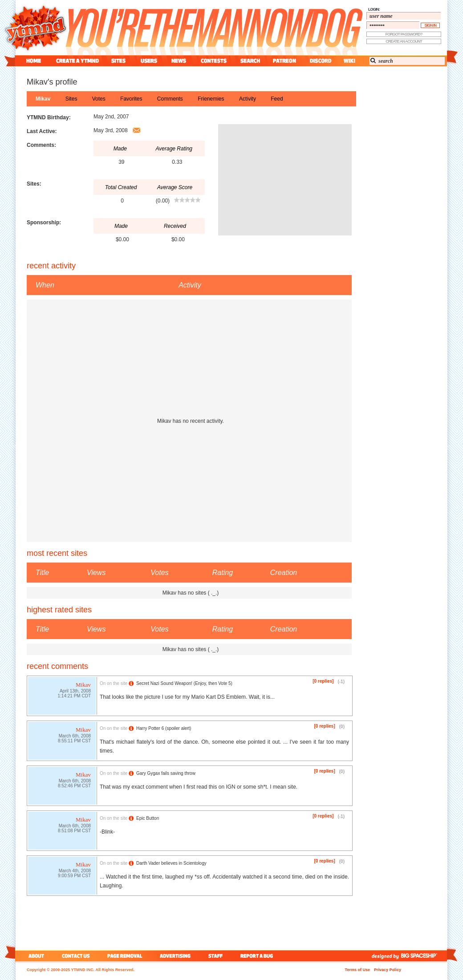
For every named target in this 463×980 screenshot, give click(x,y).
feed (277, 99)
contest (214, 61)
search (250, 61)
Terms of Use (357, 970)
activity (248, 99)
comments (170, 99)
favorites (131, 99)
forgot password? (404, 34)
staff (216, 956)
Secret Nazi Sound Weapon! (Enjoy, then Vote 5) (184, 683)
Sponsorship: (44, 223)
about (35, 956)
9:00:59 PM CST (74, 877)
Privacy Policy (388, 970)
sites (118, 61)
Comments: (41, 145)
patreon (284, 61)
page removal (124, 956)
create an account (404, 41)
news (179, 61)
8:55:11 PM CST (74, 742)
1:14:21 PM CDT (74, 697)
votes (99, 99)
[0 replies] (323, 681)
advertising (175, 956)
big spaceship (423, 956)
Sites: (34, 184)
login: (374, 9)
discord (320, 61)
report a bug (259, 956)
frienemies (211, 99)
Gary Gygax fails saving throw (166, 773)
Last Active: (42, 131)
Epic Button (148, 818)
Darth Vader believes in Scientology (171, 863)
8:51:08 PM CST (74, 832)
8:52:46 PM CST (74, 787)
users (149, 61)
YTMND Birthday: (49, 117)
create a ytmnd (77, 61)
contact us (76, 956)
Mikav (43, 99)
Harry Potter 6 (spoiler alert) (164, 728)
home (34, 61)
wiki (349, 61)
